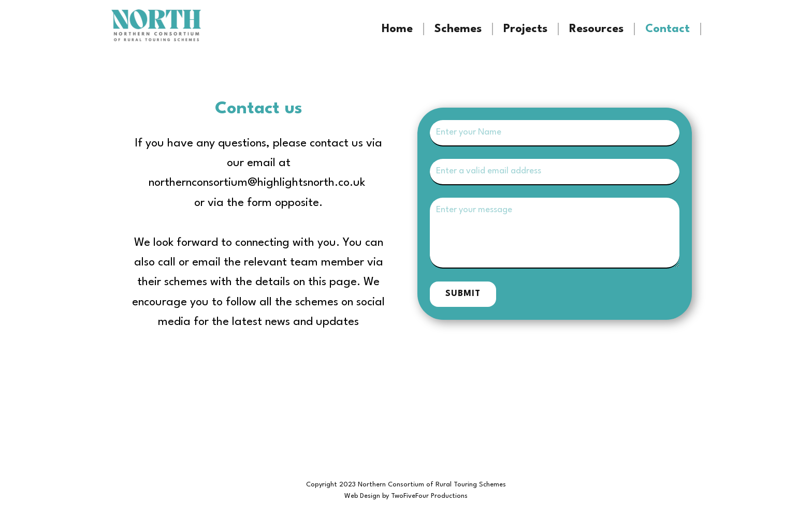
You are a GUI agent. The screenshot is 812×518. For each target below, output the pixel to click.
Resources (596, 29)
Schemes (458, 29)
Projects (525, 29)
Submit (463, 294)
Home (397, 29)
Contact (668, 29)
